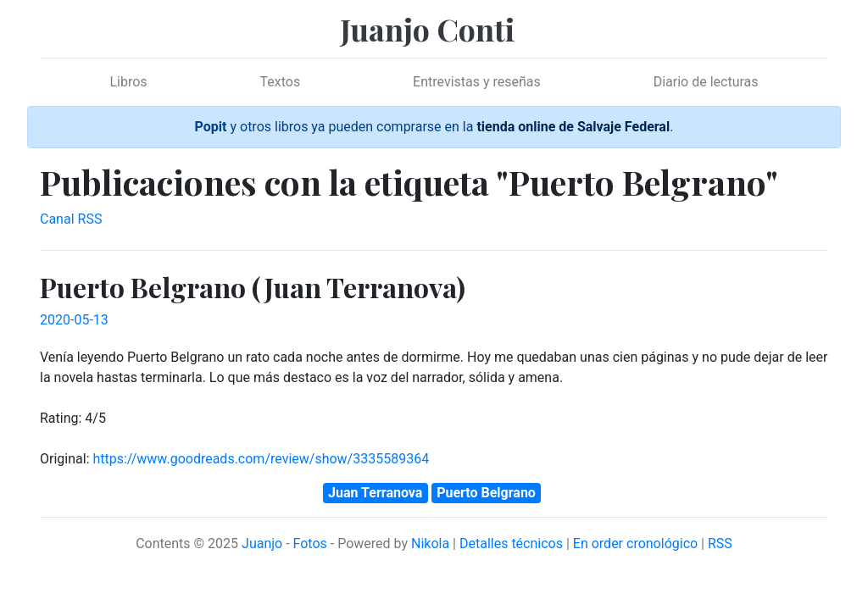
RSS (720, 543)
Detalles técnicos (511, 543)
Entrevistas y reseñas (477, 82)
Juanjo (262, 543)
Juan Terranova (375, 493)
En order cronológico (635, 543)
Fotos (310, 543)
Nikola (430, 543)
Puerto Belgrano (486, 493)
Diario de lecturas (706, 82)
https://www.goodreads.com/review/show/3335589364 (261, 459)
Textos (281, 82)
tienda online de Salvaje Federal (573, 127)
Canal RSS (71, 219)
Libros (128, 82)
